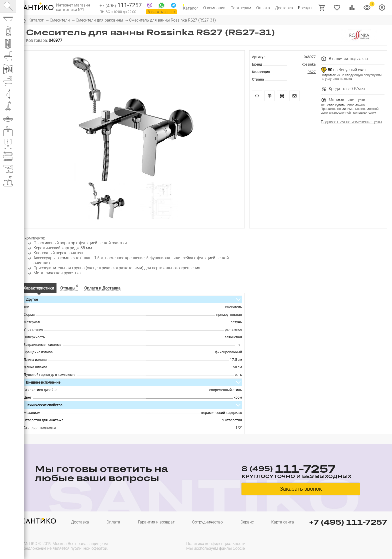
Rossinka (309, 64)
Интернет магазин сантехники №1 (73, 8)
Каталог (191, 8)
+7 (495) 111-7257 (348, 522)
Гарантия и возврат (156, 522)
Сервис (247, 522)
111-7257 (121, 6)
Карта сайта (283, 522)
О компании (214, 8)
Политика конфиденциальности (216, 544)
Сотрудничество (207, 522)
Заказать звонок (161, 12)
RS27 (312, 72)
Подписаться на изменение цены (351, 122)
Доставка (284, 8)
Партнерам (241, 8)
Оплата (263, 8)
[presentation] (355, 545)
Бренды (305, 8)
